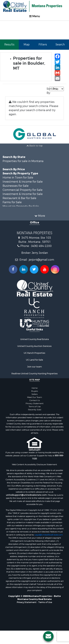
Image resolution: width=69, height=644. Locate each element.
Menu (35, 16)
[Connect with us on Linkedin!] (24, 269)
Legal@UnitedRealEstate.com (49, 535)
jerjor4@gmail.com (41, 260)
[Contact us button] (48, 636)
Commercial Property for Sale (23, 190)
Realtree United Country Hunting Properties (35, 374)
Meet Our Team (35, 397)
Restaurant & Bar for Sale (19, 198)
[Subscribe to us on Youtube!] (45, 269)
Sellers (34, 394)
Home (35, 388)
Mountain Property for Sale (21, 206)
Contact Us (35, 400)
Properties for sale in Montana (23, 161)
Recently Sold (35, 410)
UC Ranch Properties (34, 353)
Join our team (34, 367)
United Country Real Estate (35, 339)
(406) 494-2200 (41, 246)
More (40, 216)
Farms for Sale (12, 202)
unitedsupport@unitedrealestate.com (26, 495)
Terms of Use (35, 407)
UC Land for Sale (34, 360)
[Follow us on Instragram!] (55, 269)
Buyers (35, 391)
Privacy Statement (34, 403)
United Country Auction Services (34, 346)
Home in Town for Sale (18, 178)
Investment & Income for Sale (23, 182)
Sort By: (48, 91)
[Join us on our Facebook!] (13, 269)
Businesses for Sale (16, 186)
